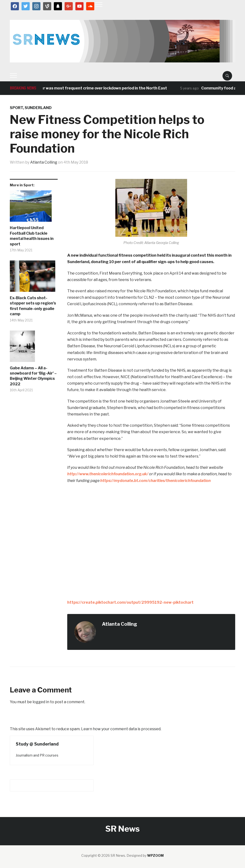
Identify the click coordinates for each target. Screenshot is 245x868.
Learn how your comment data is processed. (121, 729)
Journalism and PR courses (37, 755)
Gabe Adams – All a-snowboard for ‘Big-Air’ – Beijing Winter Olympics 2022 (33, 376)
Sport (16, 108)
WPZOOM (155, 855)
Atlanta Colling (44, 162)
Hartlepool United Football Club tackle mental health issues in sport (32, 236)
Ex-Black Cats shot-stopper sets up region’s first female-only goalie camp (33, 306)
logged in (41, 702)
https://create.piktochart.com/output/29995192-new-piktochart (130, 602)
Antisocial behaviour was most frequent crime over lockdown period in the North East (91, 88)
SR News (122, 829)
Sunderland (38, 108)
